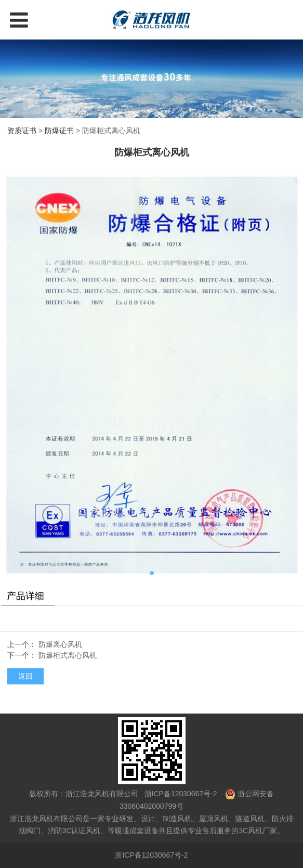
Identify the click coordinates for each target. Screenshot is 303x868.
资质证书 (22, 131)
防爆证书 (59, 131)
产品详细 (25, 596)
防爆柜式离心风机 (68, 655)
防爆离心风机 (60, 644)
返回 (25, 676)
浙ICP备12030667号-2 (180, 794)
